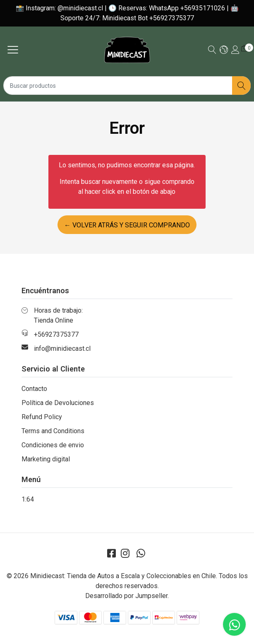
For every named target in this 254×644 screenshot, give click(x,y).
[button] (224, 50)
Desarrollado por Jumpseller (126, 596)
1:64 (28, 499)
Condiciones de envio (53, 445)
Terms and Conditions (53, 431)
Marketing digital (46, 459)
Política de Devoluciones (58, 403)
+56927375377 (56, 334)
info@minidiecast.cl (62, 349)
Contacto (34, 389)
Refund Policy (42, 417)
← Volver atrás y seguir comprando (127, 225)
